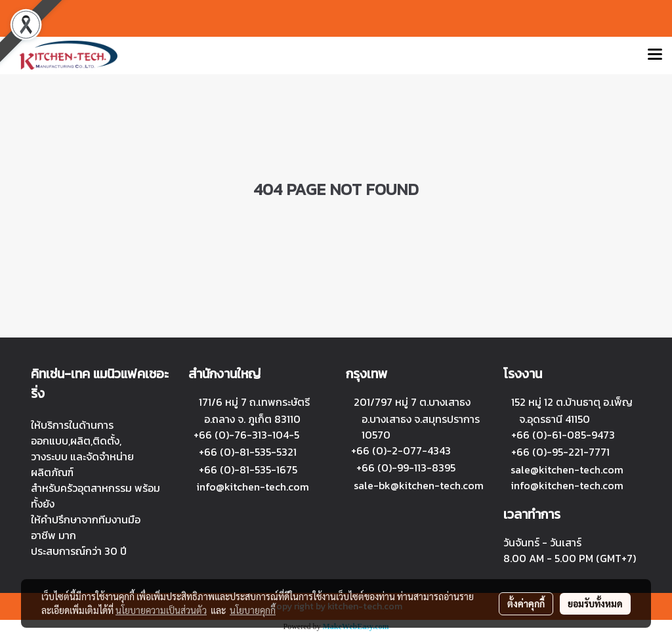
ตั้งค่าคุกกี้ (526, 603)
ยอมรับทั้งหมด (595, 603)
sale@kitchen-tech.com (567, 469)
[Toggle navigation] (655, 55)
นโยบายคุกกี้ (253, 610)
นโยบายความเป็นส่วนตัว (161, 610)
